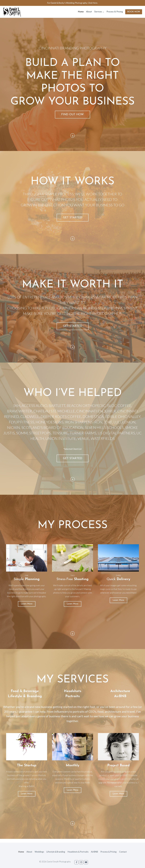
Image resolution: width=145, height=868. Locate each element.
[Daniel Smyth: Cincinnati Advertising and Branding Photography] (12, 12)
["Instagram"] (81, 862)
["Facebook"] (76, 862)
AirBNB (94, 852)
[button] (103, 12)
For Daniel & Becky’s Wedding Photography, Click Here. (72, 3)
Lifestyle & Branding (56, 852)
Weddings (39, 852)
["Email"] (86, 862)
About (89, 12)
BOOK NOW (134, 12)
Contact (123, 852)
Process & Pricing (115, 12)
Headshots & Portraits (78, 852)
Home (81, 12)
